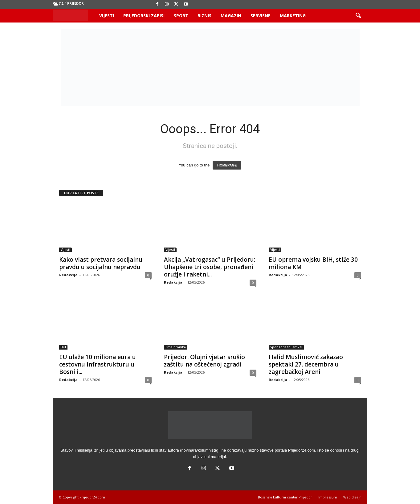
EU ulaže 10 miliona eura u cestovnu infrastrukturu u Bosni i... (98, 364)
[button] (358, 16)
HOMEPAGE (227, 165)
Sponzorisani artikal (286, 347)
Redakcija (68, 275)
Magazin (231, 16)
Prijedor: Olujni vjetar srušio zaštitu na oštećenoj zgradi (204, 361)
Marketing (293, 16)
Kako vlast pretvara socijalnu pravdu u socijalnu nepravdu (101, 263)
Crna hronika (176, 347)
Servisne (261, 16)
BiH (63, 347)
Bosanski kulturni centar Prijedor (285, 497)
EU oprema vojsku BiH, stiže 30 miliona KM (313, 263)
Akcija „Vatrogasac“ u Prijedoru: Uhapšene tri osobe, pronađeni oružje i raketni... (210, 267)
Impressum (328, 497)
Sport (181, 16)
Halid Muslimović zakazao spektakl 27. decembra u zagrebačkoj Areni (306, 364)
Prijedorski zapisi (144, 16)
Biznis (204, 16)
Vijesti (107, 16)
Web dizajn (352, 497)
